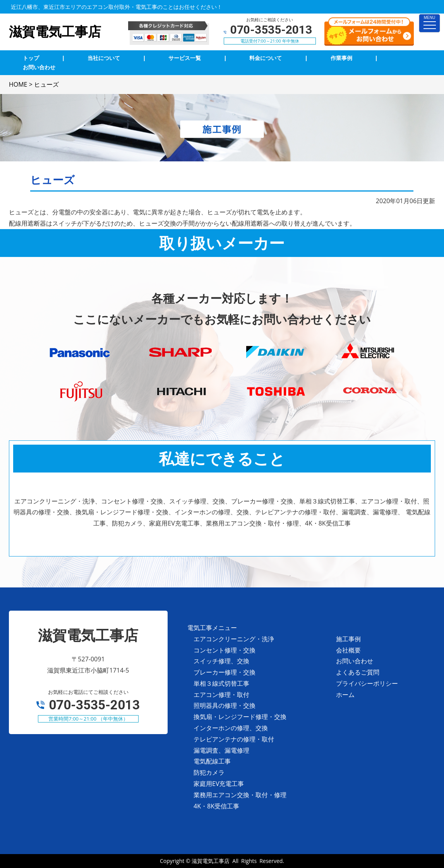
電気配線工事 (212, 761)
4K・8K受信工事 (216, 806)
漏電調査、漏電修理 (221, 750)
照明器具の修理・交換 (225, 705)
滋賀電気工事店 (211, 861)
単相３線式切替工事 (221, 683)
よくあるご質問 (358, 672)
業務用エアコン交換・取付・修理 (240, 795)
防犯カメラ (209, 772)
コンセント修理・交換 (225, 650)
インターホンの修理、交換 (231, 728)
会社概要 (348, 650)
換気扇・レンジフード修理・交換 (240, 717)
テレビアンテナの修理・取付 (234, 739)
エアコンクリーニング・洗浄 (234, 639)
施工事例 (348, 639)
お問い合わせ (355, 661)
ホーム (345, 695)
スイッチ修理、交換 (221, 661)
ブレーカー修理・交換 (225, 672)
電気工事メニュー (212, 628)
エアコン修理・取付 (221, 695)
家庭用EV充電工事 (219, 784)
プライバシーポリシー (367, 683)
